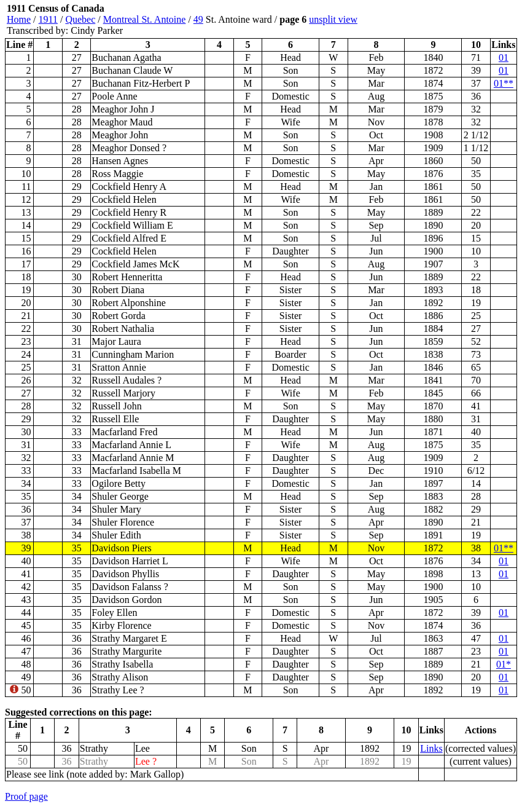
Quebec (80, 19)
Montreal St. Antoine (145, 19)
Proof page (26, 796)
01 (504, 57)
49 (198, 19)
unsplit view (333, 19)
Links (431, 748)
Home (19, 19)
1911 (48, 19)
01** (504, 83)
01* (504, 664)
